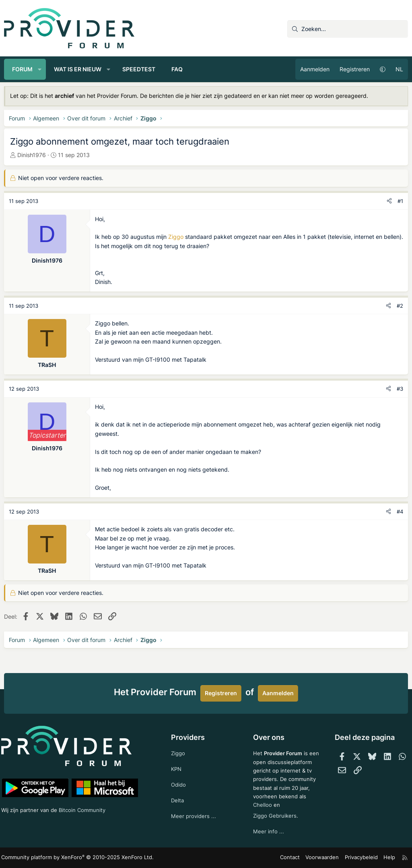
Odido (180, 773)
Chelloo (262, 804)
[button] (40, 69)
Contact (296, 858)
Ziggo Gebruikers (275, 815)
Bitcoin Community (89, 797)
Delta (179, 790)
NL (399, 69)
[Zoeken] (348, 29)
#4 (400, 512)
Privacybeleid (361, 858)
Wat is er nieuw (78, 69)
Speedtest (139, 69)
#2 (400, 306)
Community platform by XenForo (73, 858)
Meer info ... (268, 832)
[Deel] (389, 201)
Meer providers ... (195, 806)
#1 (400, 201)
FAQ (177, 69)
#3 (400, 389)
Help (387, 858)
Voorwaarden (325, 858)
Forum (22, 69)
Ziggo (176, 237)
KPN (178, 757)
